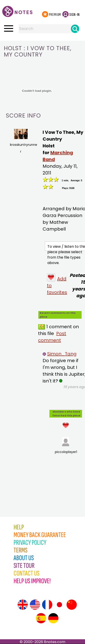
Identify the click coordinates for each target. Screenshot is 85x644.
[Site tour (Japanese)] (59, 605)
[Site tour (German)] (53, 618)
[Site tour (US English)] (35, 605)
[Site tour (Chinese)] (72, 605)
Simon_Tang (62, 354)
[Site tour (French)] (47, 605)
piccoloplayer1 (66, 446)
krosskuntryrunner (22, 141)
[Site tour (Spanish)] (41, 618)
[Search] (75, 29)
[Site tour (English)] (23, 605)
